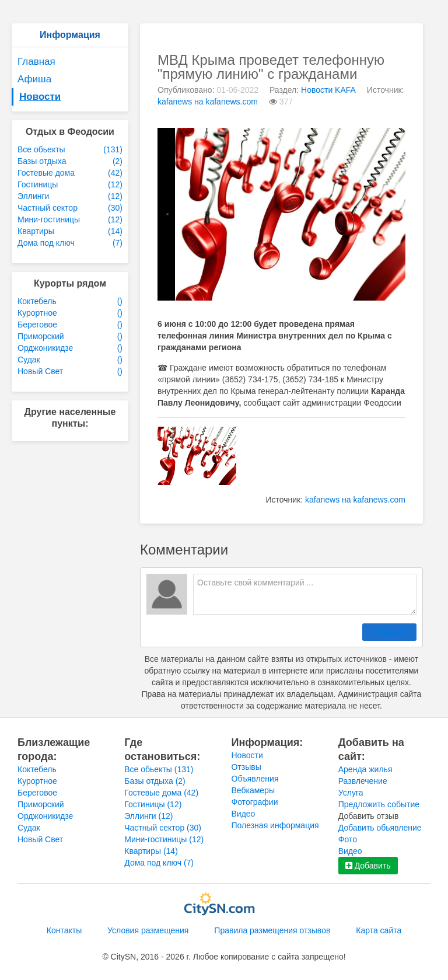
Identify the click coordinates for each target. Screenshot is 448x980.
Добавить (368, 866)
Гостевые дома (161, 793)
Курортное (37, 781)
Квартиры (151, 851)
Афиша (34, 79)
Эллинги (148, 816)
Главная (36, 62)
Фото (348, 839)
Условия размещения (148, 930)
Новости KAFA (328, 90)
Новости (40, 97)
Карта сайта (379, 930)
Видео (244, 814)
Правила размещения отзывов (272, 930)
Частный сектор (163, 828)
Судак (29, 828)
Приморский (41, 804)
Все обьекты (159, 769)
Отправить (389, 632)
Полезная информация (275, 825)
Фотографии (255, 802)
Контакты (64, 930)
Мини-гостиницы (164, 839)
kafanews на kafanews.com (208, 102)
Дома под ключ (159, 863)
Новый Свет (40, 839)
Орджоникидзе (45, 816)
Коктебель (37, 769)
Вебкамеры (253, 790)
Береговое (37, 793)
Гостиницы (153, 804)
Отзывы (246, 767)
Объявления (255, 779)
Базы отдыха (155, 781)
